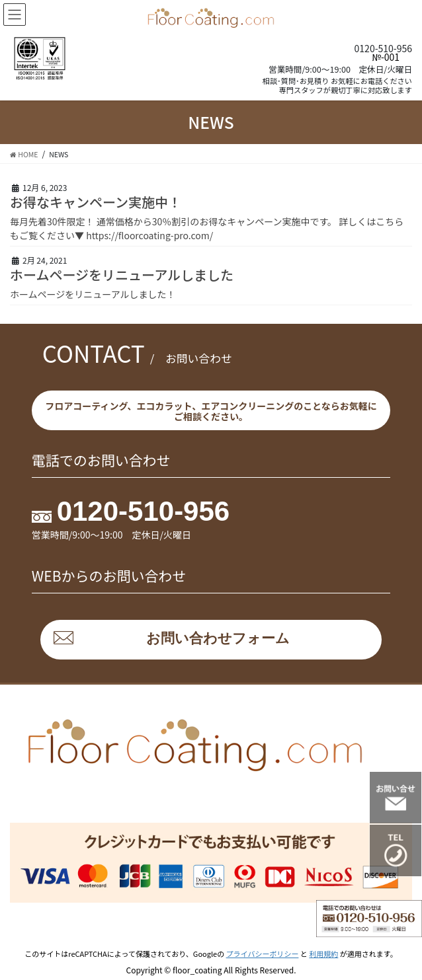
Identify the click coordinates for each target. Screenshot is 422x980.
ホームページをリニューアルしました (122, 275)
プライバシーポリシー (263, 954)
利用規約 (323, 954)
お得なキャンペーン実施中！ (96, 202)
